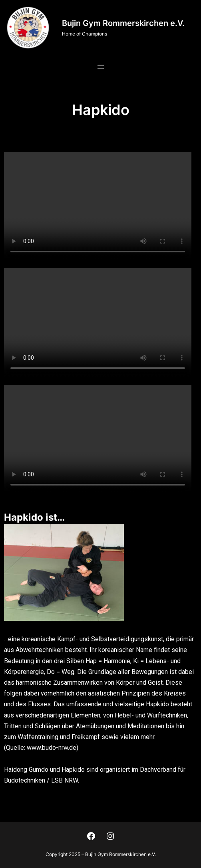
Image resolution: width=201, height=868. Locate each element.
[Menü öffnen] (101, 67)
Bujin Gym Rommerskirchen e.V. (123, 23)
